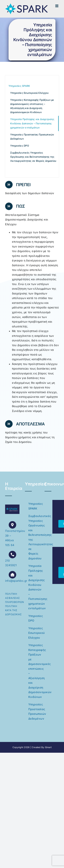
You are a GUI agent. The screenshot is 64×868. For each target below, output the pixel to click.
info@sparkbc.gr (16, 581)
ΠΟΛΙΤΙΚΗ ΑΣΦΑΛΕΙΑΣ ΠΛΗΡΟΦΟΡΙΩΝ (15, 598)
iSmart (48, 747)
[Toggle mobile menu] (57, 6)
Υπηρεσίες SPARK (34, 506)
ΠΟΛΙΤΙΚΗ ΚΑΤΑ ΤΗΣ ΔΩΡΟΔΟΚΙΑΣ (13, 610)
